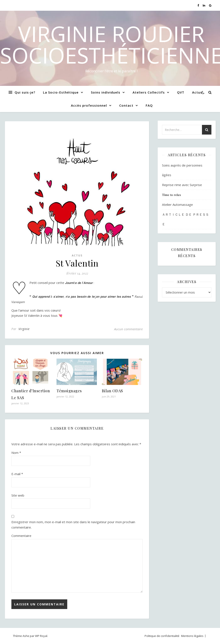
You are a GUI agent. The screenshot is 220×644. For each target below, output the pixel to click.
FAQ (149, 105)
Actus (197, 92)
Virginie (24, 329)
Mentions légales (192, 636)
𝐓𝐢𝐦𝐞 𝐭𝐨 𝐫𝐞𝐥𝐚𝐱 (172, 195)
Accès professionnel (89, 105)
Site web (18, 495)
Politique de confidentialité (162, 636)
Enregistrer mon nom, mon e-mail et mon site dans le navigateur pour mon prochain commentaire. (73, 525)
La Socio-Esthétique (61, 92)
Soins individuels (106, 92)
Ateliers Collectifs (149, 92)
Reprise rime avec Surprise (182, 185)
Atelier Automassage (177, 205)
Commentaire (21, 536)
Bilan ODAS (112, 391)
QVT (181, 92)
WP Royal (41, 636)
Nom (16, 453)
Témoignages (69, 391)
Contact (126, 105)
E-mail (17, 474)
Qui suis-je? (25, 92)
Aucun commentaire (128, 329)
